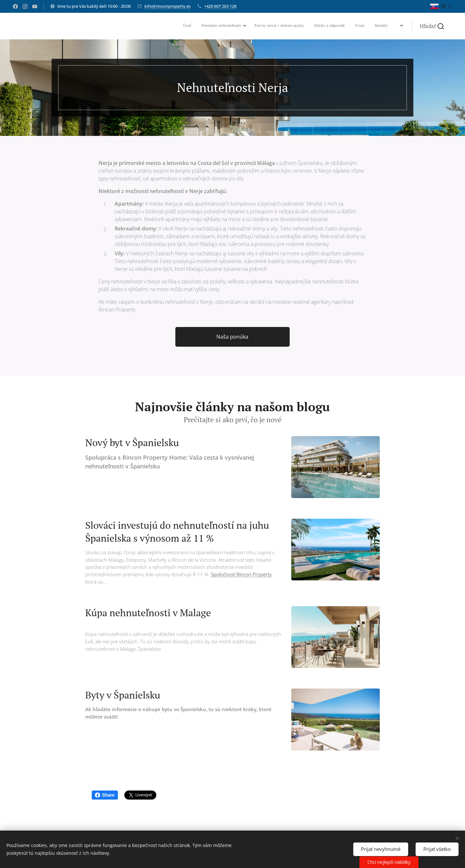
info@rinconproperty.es (167, 6)
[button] (432, 26)
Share (105, 795)
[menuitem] (342, 26)
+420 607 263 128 (220, 6)
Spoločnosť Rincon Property (241, 574)
